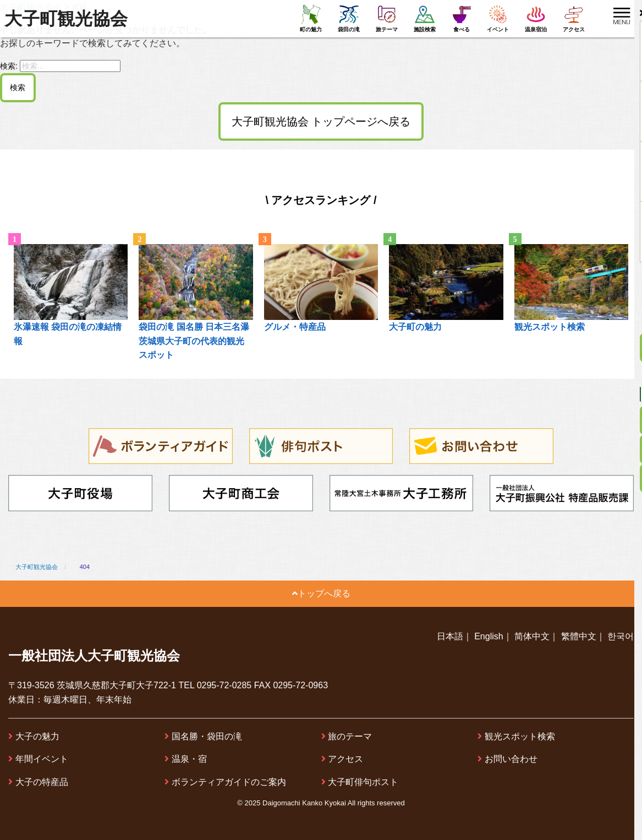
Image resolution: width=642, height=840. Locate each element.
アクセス (345, 759)
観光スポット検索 (520, 736)
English (489, 636)
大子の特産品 (42, 782)
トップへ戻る (321, 593)
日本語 (450, 636)
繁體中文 (579, 636)
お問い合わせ (511, 759)
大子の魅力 (37, 736)
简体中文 (532, 636)
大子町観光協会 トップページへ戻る (321, 121)
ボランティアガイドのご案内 (229, 782)
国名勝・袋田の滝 (207, 736)
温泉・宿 (189, 759)
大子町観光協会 (66, 19)
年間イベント (42, 759)
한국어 (621, 636)
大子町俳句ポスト (363, 782)
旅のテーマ (350, 736)
